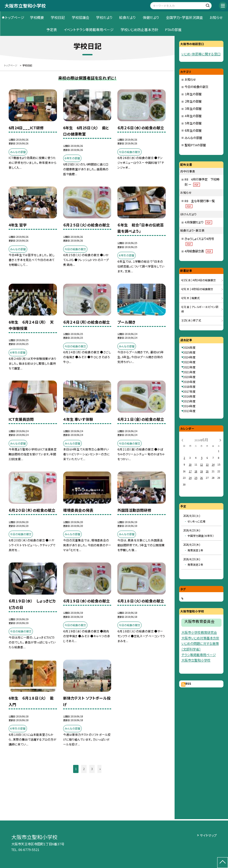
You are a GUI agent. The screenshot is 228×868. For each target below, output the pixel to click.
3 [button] (92, 769)
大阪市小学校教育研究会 (199, 632)
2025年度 (189, 352)
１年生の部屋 (193, 94)
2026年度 (189, 347)
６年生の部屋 (193, 130)
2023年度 (189, 362)
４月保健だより (198, 222)
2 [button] (84, 769)
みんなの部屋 (193, 138)
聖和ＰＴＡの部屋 (195, 145)
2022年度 (189, 367)
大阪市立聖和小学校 (196, 660)
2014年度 (189, 406)
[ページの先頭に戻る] (223, 863)
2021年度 (189, 372)
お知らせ (216, 17)
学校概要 (37, 17)
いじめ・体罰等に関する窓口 (201, 54)
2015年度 (189, 401)
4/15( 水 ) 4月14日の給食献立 (199, 280)
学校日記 (58, 17)
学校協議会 (81, 17)
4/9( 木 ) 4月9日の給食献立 (197, 289)
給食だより (127, 17)
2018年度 (189, 387)
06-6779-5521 (29, 850)
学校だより (104, 17)
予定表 (52, 30)
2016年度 (189, 396)
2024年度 (189, 357)
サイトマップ (208, 835)
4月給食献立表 (199, 251)
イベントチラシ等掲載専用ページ (89, 30)
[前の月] (182, 440)
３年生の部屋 (193, 109)
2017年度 (189, 391)
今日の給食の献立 (196, 87)
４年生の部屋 (193, 116)
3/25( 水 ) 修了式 (191, 320)
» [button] (100, 769)
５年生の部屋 (193, 123)
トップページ (15, 17)
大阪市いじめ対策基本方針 (200, 638)
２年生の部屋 (193, 101)
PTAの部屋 (173, 30)
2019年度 (189, 382)
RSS (188, 684)
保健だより (151, 17)
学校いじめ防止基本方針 (139, 30)
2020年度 (189, 377)
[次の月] (220, 440)
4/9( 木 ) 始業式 (190, 298)
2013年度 (189, 411)
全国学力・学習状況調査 (184, 17)
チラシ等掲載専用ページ (199, 655)
